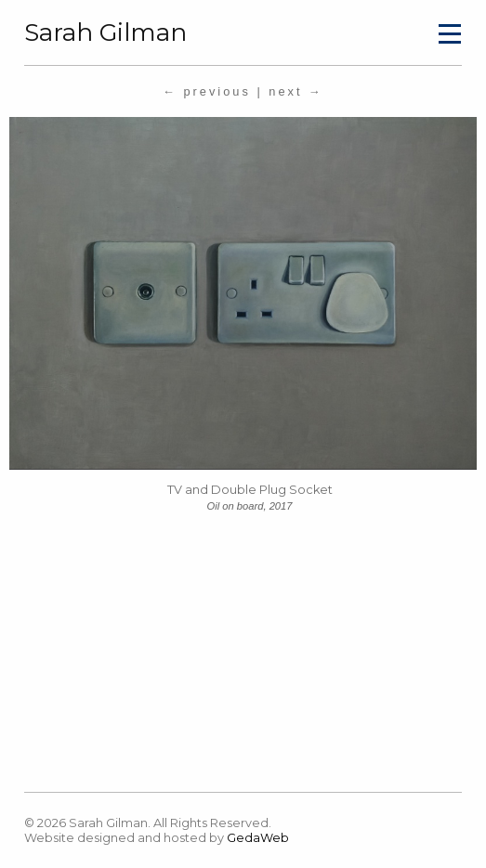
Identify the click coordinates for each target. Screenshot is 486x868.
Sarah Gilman (105, 32)
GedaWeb (258, 838)
